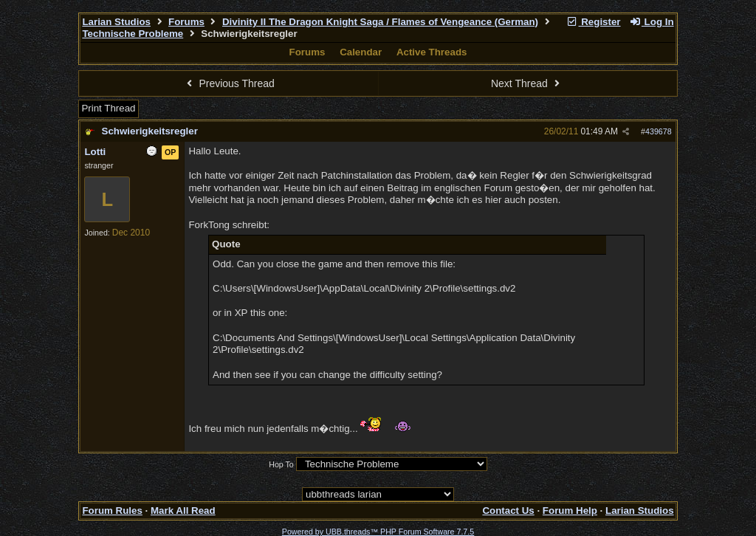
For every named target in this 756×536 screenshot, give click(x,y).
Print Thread (108, 108)
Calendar (361, 52)
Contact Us (508, 511)
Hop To (281, 464)
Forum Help (570, 511)
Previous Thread (229, 83)
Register (594, 22)
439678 (659, 131)
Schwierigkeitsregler (150, 131)
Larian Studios (116, 22)
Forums (186, 22)
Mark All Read (183, 511)
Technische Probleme (133, 34)
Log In (651, 22)
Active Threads (432, 52)
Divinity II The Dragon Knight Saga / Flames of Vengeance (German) (380, 22)
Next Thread (527, 83)
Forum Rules (112, 511)
